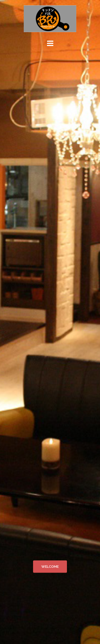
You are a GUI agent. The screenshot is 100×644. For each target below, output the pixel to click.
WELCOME (50, 567)
